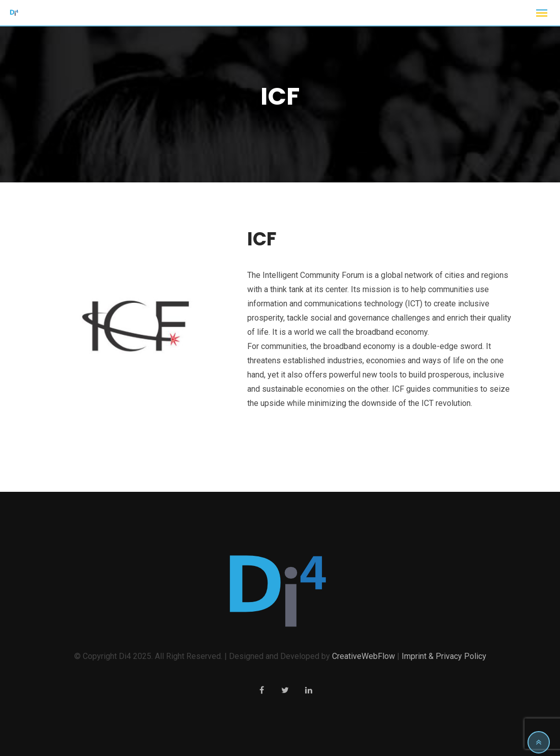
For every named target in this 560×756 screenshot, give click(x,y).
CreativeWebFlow (364, 656)
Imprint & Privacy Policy (444, 656)
